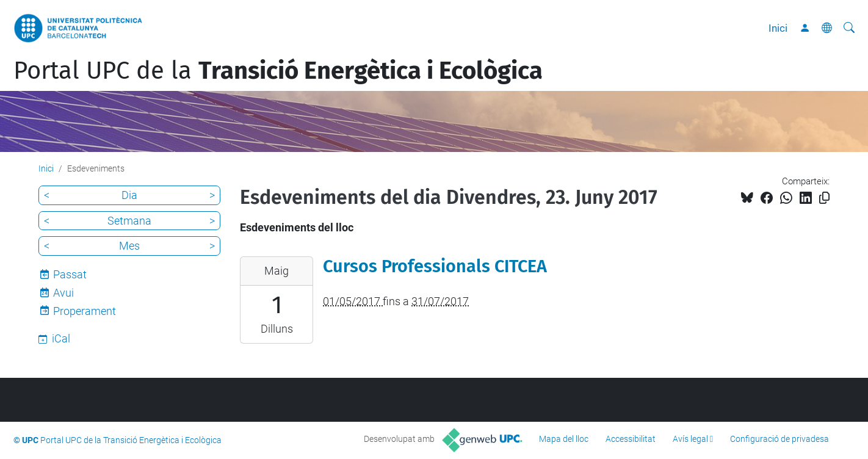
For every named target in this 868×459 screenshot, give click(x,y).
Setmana (129, 221)
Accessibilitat (631, 439)
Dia (129, 195)
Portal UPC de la (278, 71)
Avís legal (690, 439)
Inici (778, 28)
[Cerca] (849, 28)
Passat (70, 274)
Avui (63, 293)
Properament (85, 311)
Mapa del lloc (564, 439)
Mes (129, 246)
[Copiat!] (824, 198)
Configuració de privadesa (779, 439)
